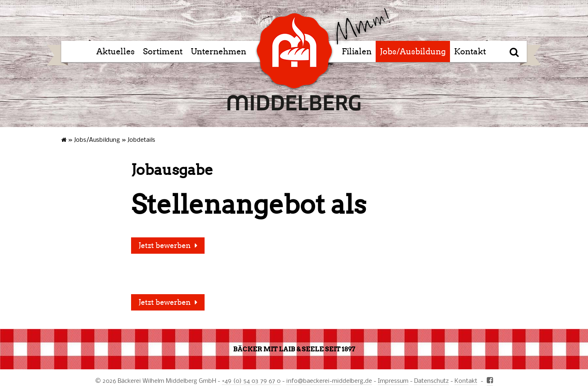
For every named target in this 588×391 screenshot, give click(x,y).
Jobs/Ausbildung (413, 51)
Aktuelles (116, 51)
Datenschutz (431, 380)
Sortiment (163, 51)
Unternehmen (218, 51)
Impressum (393, 380)
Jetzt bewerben (165, 246)
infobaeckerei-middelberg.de (329, 380)
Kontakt (470, 51)
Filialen (357, 51)
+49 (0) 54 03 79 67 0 (251, 380)
